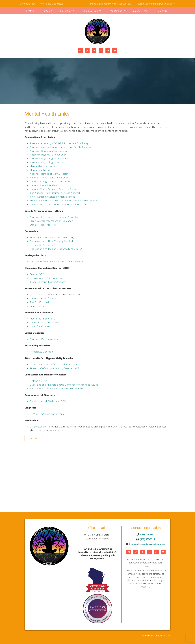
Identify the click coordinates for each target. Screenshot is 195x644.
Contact (163, 11)
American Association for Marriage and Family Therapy (60, 147)
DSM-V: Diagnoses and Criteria (47, 414)
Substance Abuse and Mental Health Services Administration (64, 201)
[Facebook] (94, 51)
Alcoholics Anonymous (43, 319)
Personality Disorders (42, 352)
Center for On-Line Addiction (46, 322)
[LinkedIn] (108, 51)
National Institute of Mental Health (49, 174)
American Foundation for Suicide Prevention (55, 217)
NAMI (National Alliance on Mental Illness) (53, 197)
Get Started (90, 11)
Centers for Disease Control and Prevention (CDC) (58, 204)
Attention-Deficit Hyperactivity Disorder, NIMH (55, 368)
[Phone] (87, 51)
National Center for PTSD (44, 298)
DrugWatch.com (39, 427)
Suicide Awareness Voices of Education (51, 221)
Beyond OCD (37, 274)
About (46, 11)
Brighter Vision (163, 636)
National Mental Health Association (49, 178)
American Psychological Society (47, 162)
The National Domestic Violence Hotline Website (57, 389)
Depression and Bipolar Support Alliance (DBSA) (56, 249)
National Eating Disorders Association (51, 181)
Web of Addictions (40, 326)
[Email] (80, 51)
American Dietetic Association (46, 339)
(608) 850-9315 (147, 540)
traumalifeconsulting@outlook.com (155, 4)
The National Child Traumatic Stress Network (55, 193)
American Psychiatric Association (48, 155)
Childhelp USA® (39, 381)
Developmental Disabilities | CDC (48, 401)
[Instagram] (101, 51)
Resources (116, 11)
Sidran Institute (38, 306)
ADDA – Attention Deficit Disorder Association (55, 364)
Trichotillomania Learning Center (48, 282)
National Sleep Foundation (45, 185)
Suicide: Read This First (43, 225)
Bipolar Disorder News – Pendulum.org (52, 237)
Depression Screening (42, 245)
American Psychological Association (50, 158)
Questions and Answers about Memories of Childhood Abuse (64, 385)
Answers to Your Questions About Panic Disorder (58, 262)
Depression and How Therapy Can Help (52, 241)
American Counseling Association (48, 151)
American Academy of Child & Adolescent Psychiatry (59, 143)
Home (30, 11)
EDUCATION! (142, 11)
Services (66, 11)
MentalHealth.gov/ (40, 170)
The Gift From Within (41, 302)
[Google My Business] (115, 51)
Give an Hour (37, 294)
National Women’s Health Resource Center (54, 189)
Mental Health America (43, 166)
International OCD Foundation (47, 278)
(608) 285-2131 (124, 4)
